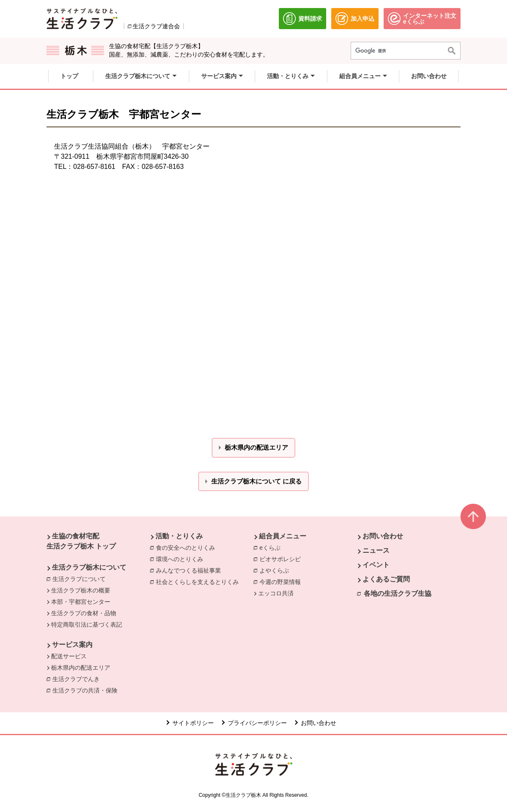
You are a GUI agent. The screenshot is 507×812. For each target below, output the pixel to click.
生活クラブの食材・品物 (84, 613)
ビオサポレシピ (280, 559)
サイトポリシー (193, 723)
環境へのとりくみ (180, 559)
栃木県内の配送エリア (81, 668)
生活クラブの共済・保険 (87, 690)
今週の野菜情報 (280, 582)
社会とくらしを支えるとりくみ (197, 582)
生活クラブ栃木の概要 (81, 590)
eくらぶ (270, 548)
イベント (376, 565)
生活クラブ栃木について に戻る (256, 481)
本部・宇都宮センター (81, 602)
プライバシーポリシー (257, 723)
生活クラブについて (79, 579)
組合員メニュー (283, 536)
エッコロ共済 (276, 593)
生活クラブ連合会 (156, 26)
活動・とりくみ (179, 536)
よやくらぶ (274, 570)
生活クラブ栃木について (89, 567)
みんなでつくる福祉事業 (188, 570)
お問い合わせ (383, 536)
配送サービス (69, 656)
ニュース (376, 550)
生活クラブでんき (78, 679)
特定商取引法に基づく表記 (87, 625)
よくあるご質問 (386, 579)
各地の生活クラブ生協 (398, 593)
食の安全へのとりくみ (185, 548)
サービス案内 (72, 645)
